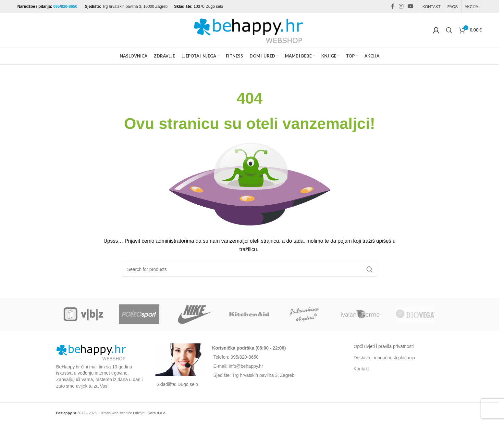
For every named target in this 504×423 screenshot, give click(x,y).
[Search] (449, 30)
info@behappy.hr (246, 366)
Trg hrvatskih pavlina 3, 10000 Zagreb (135, 6)
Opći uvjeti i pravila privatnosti (384, 346)
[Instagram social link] (401, 6)
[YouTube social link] (410, 6)
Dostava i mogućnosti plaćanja (385, 358)
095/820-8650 (66, 6)
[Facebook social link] (393, 6)
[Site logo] (250, 30)
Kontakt (361, 369)
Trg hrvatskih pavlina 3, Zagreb (263, 375)
